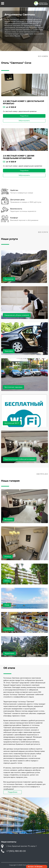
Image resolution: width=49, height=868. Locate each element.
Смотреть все (42, 474)
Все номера (43, 56)
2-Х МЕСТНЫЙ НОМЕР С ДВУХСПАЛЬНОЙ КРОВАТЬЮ (23, 103)
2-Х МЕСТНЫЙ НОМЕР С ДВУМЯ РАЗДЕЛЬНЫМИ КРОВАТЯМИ (19, 157)
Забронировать (24, 121)
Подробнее (24, 116)
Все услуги (43, 232)
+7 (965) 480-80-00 (16, 851)
